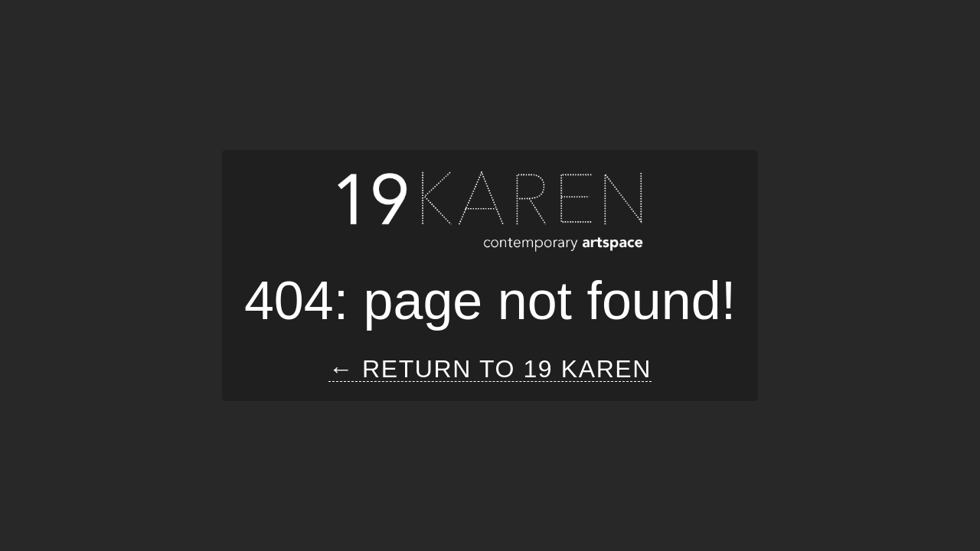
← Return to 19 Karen (490, 369)
